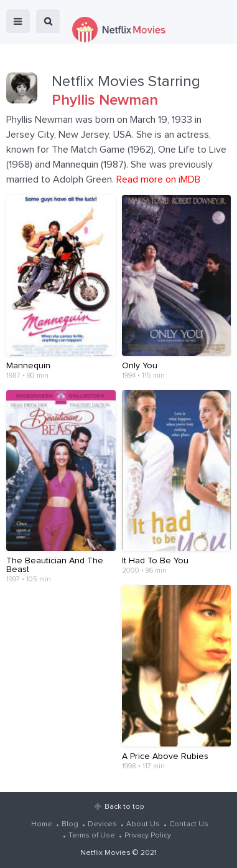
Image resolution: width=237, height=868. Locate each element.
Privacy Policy (148, 836)
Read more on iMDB (158, 179)
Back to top (124, 807)
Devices (102, 824)
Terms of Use (92, 836)
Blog (70, 824)
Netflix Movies (105, 853)
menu (18, 21)
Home (42, 824)
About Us (143, 824)
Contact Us (189, 824)
